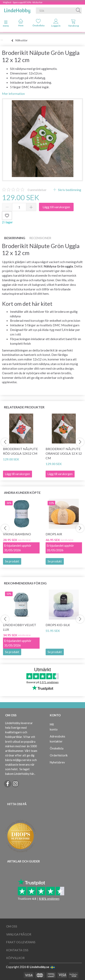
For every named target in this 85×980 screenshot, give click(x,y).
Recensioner (40, 238)
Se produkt (12, 561)
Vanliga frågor (19, 934)
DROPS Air (54, 534)
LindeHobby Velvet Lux (20, 627)
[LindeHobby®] (17, 10)
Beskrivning (15, 238)
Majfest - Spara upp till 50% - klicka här (23, 2)
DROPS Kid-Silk (58, 625)
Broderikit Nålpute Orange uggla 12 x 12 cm (64, 453)
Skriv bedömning (69, 190)
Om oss (12, 926)
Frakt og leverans (21, 942)
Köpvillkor (15, 958)
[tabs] (73, 24)
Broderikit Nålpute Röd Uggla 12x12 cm (20, 451)
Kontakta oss (17, 950)
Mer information (13, 94)
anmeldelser (37, 190)
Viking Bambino (17, 534)
